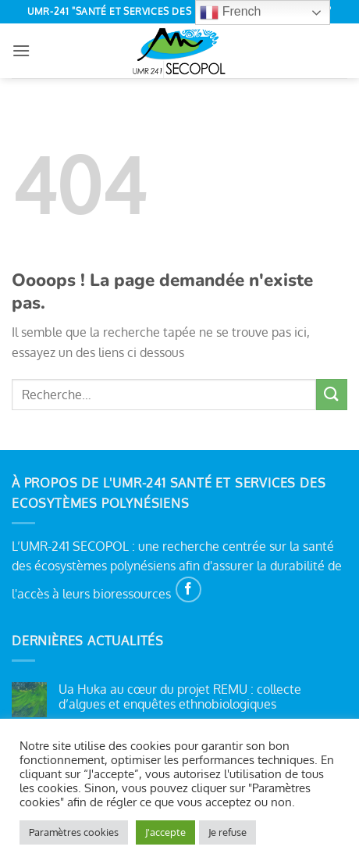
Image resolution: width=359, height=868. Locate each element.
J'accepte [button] (165, 832)
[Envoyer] (332, 394)
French (230, 13)
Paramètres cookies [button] (74, 832)
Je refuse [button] (227, 832)
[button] (21, 50)
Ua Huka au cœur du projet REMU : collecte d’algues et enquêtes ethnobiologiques (180, 697)
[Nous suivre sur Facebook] (188, 589)
